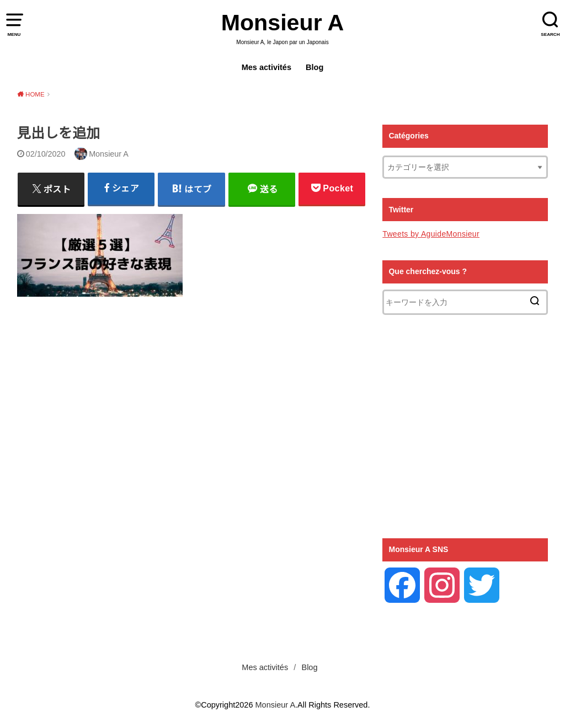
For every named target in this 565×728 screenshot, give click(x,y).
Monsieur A (283, 23)
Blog (315, 67)
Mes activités (266, 67)
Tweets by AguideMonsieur (431, 234)
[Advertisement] (192, 459)
